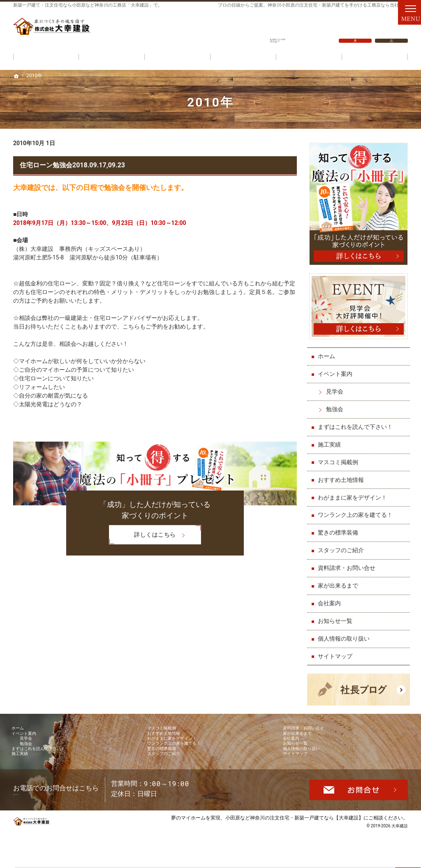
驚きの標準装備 (340, 529)
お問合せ (355, 29)
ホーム (328, 352)
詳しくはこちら (142, 536)
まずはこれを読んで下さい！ (357, 423)
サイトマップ (337, 652)
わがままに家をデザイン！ (354, 493)
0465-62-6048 (278, 29)
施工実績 (331, 440)
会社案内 (331, 599)
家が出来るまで (340, 582)
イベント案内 (337, 370)
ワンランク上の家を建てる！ (357, 511)
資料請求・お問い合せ (349, 564)
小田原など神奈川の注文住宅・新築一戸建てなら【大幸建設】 (294, 849)
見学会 (337, 388)
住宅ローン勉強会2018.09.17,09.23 (72, 165)
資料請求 (391, 29)
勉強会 (337, 405)
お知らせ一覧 (337, 617)
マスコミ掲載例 (340, 458)
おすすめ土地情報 (343, 476)
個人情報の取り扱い (346, 634)
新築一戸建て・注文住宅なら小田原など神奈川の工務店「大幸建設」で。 (88, 5)
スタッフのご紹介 (343, 546)
